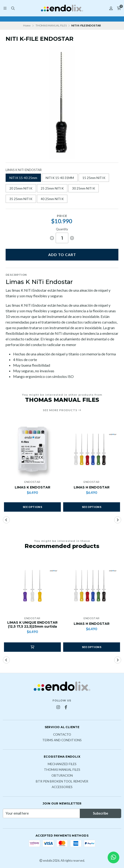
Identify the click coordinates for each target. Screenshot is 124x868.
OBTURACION (62, 776)
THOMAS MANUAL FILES (51, 25)
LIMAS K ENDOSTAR (33, 487)
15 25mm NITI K (94, 178)
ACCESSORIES (62, 787)
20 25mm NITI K (21, 188)
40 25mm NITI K (52, 199)
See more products (62, 410)
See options (32, 507)
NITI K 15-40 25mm (23, 178)
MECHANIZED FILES (62, 764)
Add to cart (62, 255)
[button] (6, 520)
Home (27, 25)
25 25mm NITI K (52, 188)
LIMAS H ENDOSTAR (92, 487)
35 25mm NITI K (21, 199)
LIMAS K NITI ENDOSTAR (24, 170)
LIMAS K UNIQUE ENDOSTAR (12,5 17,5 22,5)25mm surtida (32, 625)
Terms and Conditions (62, 740)
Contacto (62, 735)
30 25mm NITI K (84, 188)
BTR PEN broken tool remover (62, 782)
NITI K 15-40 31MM (60, 178)
